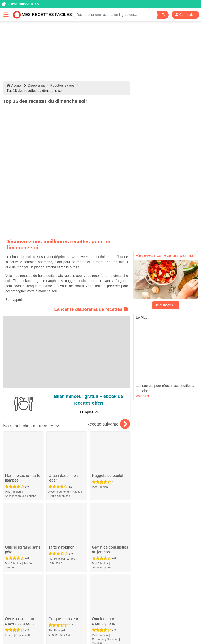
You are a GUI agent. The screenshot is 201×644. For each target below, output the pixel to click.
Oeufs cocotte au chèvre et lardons (20, 477)
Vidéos (78, 402)
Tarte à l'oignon (61, 428)
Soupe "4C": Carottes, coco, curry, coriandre (110, 572)
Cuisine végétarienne (105, 495)
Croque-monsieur (63, 470)
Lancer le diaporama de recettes (91, 255)
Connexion (185, 15)
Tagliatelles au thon (21, 516)
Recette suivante (108, 370)
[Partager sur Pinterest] (84, 619)
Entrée (28, 449)
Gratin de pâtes (102, 453)
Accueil (14, 86)
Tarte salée (55, 444)
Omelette (98, 499)
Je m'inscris (166, 305)
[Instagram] (117, 619)
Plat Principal (13, 407)
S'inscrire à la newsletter (179, 632)
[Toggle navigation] (6, 15)
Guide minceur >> (23, 4)
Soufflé (53, 583)
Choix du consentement (141, 632)
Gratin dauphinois (59, 407)
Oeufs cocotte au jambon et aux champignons (106, 531)
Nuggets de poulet (108, 386)
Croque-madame (19, 568)
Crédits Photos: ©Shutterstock (99, 632)
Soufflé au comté (63, 568)
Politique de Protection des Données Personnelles (39, 632)
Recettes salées (62, 86)
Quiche (9, 453)
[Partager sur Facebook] (101, 619)
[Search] (163, 15)
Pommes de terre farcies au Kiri (63, 523)
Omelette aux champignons (103, 477)
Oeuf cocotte (23, 491)
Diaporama (36, 86)
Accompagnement (60, 402)
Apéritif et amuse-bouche (21, 411)
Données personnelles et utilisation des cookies (60, 627)
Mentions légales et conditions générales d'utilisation (133, 627)
